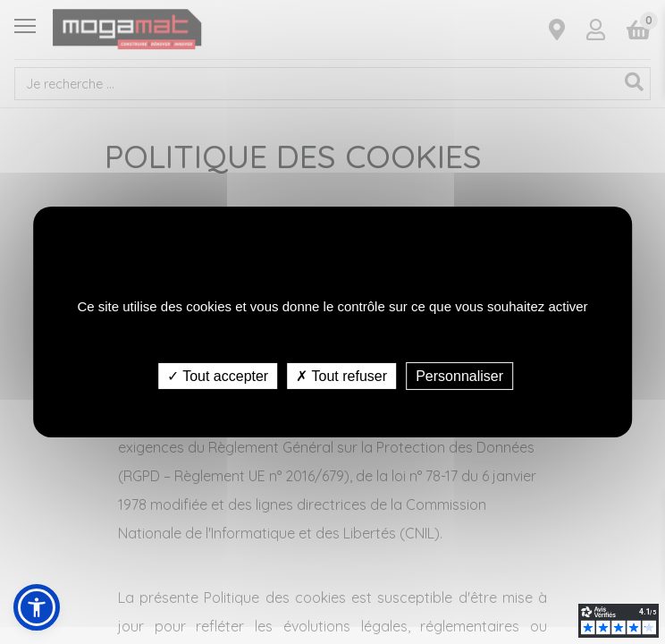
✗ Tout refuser (341, 376)
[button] (37, 607)
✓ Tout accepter (218, 376)
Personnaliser (459, 376)
